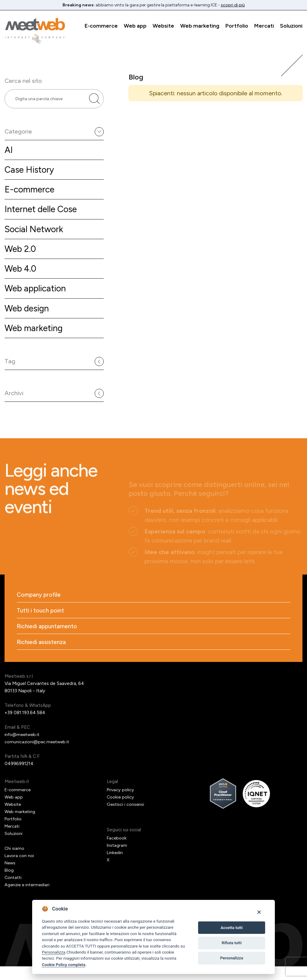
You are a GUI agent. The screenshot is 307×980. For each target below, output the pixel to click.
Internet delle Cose (43, 214)
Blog (9, 884)
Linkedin (115, 866)
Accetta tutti (232, 928)
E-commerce (101, 26)
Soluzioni (291, 26)
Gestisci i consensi (126, 818)
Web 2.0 (21, 255)
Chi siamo (15, 862)
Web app (135, 26)
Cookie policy (121, 811)
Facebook (117, 852)
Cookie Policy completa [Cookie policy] (64, 965)
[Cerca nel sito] (94, 100)
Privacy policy (121, 804)
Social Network (35, 234)
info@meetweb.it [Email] (23, 748)
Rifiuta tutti (232, 943)
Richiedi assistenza (42, 656)
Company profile (40, 607)
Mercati (264, 26)
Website (163, 26)
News (11, 877)
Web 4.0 (21, 275)
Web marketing (200, 26)
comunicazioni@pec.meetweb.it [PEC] (38, 756)
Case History (30, 173)
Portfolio (237, 26)
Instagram (117, 859)
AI (9, 153)
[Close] (259, 912)
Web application (37, 295)
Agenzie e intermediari (28, 899)
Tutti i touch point (41, 623)
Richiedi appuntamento (48, 639)
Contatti (14, 891)
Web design (29, 316)
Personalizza (54, 952)
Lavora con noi (20, 870)
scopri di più (233, 5)
